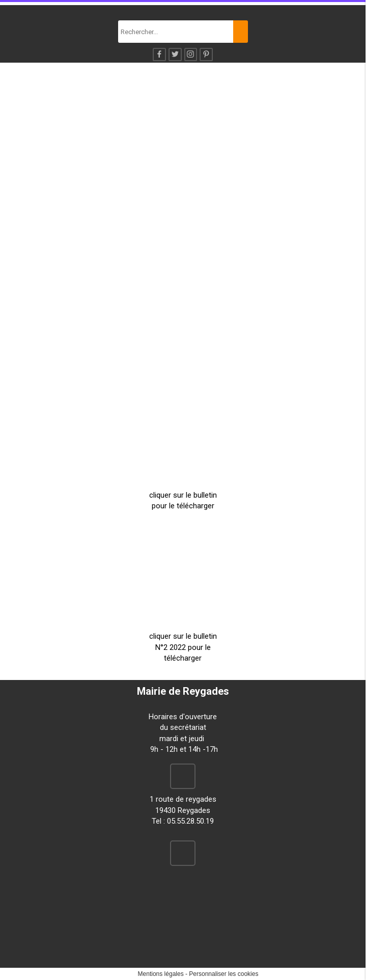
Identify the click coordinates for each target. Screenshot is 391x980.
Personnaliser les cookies (224, 974)
